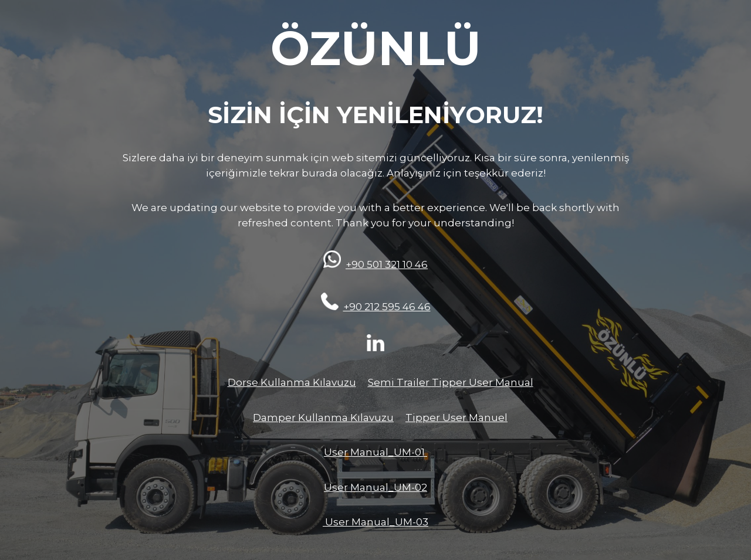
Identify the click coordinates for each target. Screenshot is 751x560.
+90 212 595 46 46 (387, 307)
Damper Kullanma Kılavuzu (323, 418)
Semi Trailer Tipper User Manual (451, 382)
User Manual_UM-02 (375, 487)
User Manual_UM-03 (375, 522)
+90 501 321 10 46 (387, 264)
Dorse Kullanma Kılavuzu (292, 382)
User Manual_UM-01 (375, 452)
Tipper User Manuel (456, 418)
